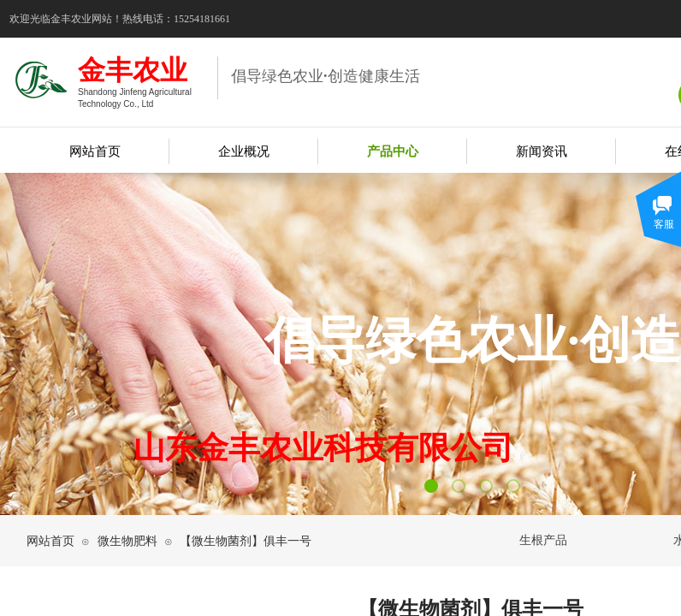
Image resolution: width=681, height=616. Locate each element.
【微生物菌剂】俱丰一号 (246, 541)
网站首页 (50, 541)
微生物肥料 (127, 541)
